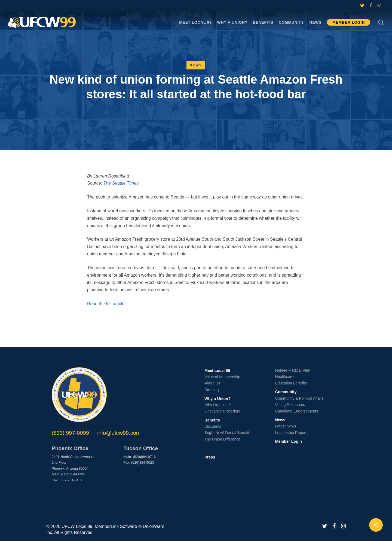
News (196, 65)
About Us (212, 383)
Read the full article (106, 304)
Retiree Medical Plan (293, 370)
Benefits (212, 420)
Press (210, 457)
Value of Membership (222, 377)
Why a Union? (218, 399)
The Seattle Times (121, 183)
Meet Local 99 (217, 371)
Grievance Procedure (222, 411)
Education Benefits (291, 383)
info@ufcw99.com (119, 433)
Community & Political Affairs (300, 398)
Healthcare (284, 377)
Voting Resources (290, 405)
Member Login (289, 441)
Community (286, 392)
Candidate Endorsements (297, 411)
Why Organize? (218, 405)
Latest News (286, 426)
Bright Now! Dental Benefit (227, 433)
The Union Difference (222, 439)
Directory (212, 390)
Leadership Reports (292, 433)
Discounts (213, 426)
